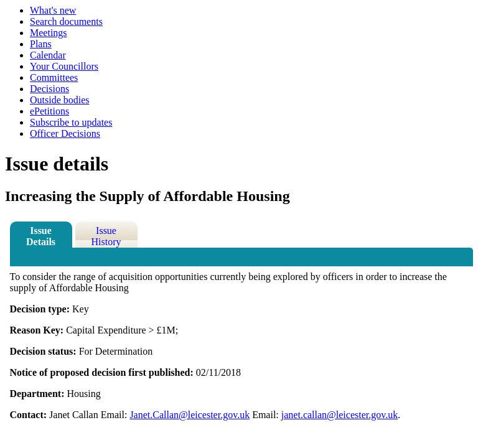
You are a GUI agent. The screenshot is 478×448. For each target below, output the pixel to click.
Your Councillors (64, 66)
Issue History (106, 236)
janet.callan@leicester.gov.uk (340, 415)
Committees (54, 77)
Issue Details (41, 236)
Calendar (48, 55)
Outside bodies (60, 100)
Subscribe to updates (71, 122)
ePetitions (49, 111)
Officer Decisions (65, 133)
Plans (41, 44)
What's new (53, 10)
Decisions (49, 89)
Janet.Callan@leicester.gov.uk (190, 415)
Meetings (49, 33)
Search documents (66, 21)
